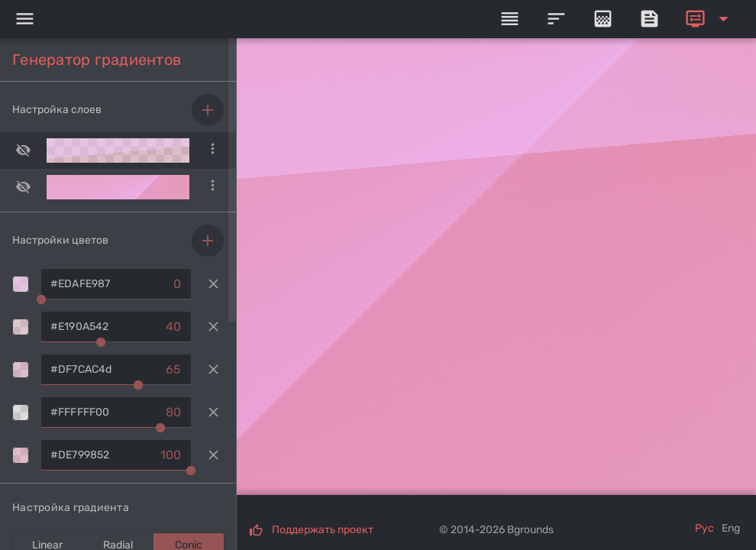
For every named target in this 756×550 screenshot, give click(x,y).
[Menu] (24, 19)
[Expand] (709, 19)
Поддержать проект (323, 530)
